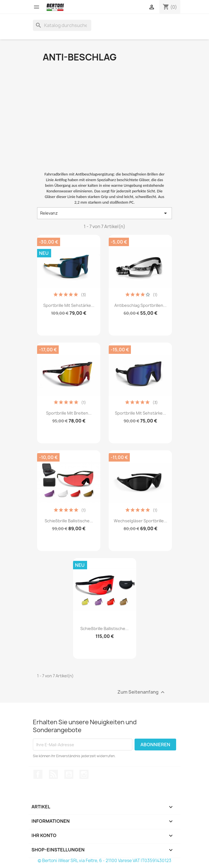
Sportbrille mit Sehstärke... (69, 305)
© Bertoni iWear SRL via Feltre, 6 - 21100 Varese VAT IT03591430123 (104, 861)
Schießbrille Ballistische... (69, 521)
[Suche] (62, 25)
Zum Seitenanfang (142, 692)
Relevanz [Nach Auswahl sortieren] (104, 213)
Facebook (38, 774)
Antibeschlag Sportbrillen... (140, 305)
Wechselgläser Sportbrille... (140, 521)
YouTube (69, 774)
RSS (53, 774)
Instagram (84, 774)
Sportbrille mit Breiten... (69, 413)
